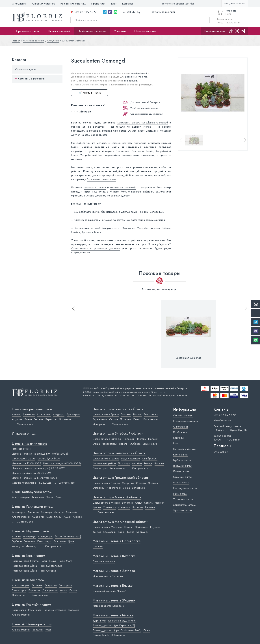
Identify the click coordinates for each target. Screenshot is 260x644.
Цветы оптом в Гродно (106, 483)
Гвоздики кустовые (55, 610)
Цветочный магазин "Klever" (110, 591)
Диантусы (18, 546)
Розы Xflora (65, 561)
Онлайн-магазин (145, 31)
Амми (67, 517)
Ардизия (17, 419)
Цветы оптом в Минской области (117, 497)
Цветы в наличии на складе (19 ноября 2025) (40, 454)
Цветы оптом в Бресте (106, 414)
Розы (59, 497)
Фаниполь (124, 507)
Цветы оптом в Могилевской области (120, 522)
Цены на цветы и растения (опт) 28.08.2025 (39, 468)
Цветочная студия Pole (122, 621)
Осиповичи (141, 527)
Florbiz (147, 127)
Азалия (16, 414)
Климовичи (110, 532)
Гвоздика (37, 585)
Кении (150, 151)
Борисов (138, 507)
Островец (99, 488)
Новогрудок (114, 488)
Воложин (127, 503)
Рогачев (159, 463)
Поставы (141, 439)
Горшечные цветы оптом (101, 179)
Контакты (127, 4)
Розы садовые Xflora (24, 566)
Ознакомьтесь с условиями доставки (96, 248)
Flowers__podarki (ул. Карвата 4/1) (114, 625)
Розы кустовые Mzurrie (25, 561)
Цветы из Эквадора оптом (32, 624)
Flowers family (101, 635)
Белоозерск (151, 414)
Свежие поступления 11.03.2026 (32, 483)
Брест (98, 232)
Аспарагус (29, 536)
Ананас (77, 517)
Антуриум (59, 414)
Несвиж (160, 503)
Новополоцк (110, 444)
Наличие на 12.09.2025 (26, 463)
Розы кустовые (48, 571)
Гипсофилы (65, 585)
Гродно (87, 232)
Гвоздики (73, 610)
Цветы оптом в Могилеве (107, 527)
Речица (148, 463)
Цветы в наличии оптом (29, 444)
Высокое (126, 414)
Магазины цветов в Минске (113, 616)
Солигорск (109, 507)
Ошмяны (153, 483)
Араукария (73, 414)
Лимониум (18, 595)
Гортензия (34, 590)
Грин (71, 541)
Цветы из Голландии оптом (32, 507)
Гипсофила (60, 541)
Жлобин (137, 463)
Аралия (16, 536)
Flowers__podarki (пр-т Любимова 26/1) (117, 630)
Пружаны (126, 419)
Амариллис (44, 414)
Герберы (17, 541)
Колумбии (162, 151)
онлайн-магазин (140, 73)
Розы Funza (35, 610)
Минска (126, 228)
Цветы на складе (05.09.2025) (62, 463)
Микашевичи (150, 419)
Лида (127, 488)
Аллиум (59, 512)
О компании (19, 4)
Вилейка (150, 507)
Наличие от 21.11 (22, 449)
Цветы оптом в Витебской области (118, 434)
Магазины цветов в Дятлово (114, 571)
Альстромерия (21, 585)
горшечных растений (123, 187)
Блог (114, 4)
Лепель (123, 444)
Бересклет (51, 419)
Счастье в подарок (104, 561)
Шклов (128, 527)
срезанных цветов (95, 187)
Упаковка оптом (24, 434)
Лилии (50, 497)
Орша (96, 444)
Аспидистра (45, 536)
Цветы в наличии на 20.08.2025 (32, 473)
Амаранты (38, 517)
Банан (28, 419)
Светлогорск (100, 468)
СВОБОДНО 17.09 (49, 459)
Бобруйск (142, 532)
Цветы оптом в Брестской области (118, 409)
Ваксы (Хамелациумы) (68, 536)
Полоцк (153, 439)
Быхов (131, 532)
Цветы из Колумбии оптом (31, 605)
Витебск (76, 232)
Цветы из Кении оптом (28, 556)
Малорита (99, 424)
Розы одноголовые (50, 566)
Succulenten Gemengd (189, 358)
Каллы (63, 590)
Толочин (129, 439)
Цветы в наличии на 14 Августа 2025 (34, 478)
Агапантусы (19, 512)
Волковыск (138, 488)
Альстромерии (21, 497)
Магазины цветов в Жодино (114, 601)
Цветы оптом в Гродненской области (120, 478)
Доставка (135, 102)
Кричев (97, 532)
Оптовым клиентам (44, 4)
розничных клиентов (136, 77)
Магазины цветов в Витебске (114, 556)
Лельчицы (124, 463)
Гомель (166, 228)
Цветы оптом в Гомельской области (119, 453)
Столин (114, 419)
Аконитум (46, 512)
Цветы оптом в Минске (106, 503)
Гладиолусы (19, 590)
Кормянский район (104, 463)
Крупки (97, 507)
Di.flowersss (118, 635)
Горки (122, 532)
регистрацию (130, 81)
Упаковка (120, 31)
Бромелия (65, 419)
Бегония (39, 419)
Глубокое (135, 444)
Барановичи (100, 419)
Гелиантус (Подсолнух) (38, 541)
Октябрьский (150, 459)
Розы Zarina (19, 610)
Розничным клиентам (73, 4)
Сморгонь (128, 483)
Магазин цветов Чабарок (108, 576)
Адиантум (29, 414)
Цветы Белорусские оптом (32, 492)
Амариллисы (54, 517)
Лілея (147, 630)
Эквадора (138, 151)
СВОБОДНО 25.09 (24, 459)
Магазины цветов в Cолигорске (117, 541)
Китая (74, 155)
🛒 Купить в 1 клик (90, 93)
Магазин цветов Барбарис (109, 606)
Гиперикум (51, 585)
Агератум (33, 512)
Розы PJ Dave (49, 561)
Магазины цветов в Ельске (113, 586)
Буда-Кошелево (131, 459)
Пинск (137, 419)
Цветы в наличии (59, 31)
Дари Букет (99, 621)
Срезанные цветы (28, 31)
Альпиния (71, 512)
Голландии (122, 151)
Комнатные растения (92, 31)
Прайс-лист (98, 4)
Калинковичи (117, 468)
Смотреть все (25, 424)
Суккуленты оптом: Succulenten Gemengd (142, 123)
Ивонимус (32, 546)
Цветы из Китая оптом (28, 580)
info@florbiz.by (132, 12)
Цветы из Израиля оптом (31, 531)
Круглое (155, 527)
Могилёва (143, 228)
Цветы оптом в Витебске (107, 439)
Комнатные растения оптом (32, 409)
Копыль (148, 503)
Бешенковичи (150, 444)
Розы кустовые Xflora (24, 571)
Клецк (138, 503)
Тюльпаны (38, 497)
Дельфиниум (50, 590)
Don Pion (98, 546)
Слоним (141, 483)
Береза (137, 414)
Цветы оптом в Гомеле (106, 459)
